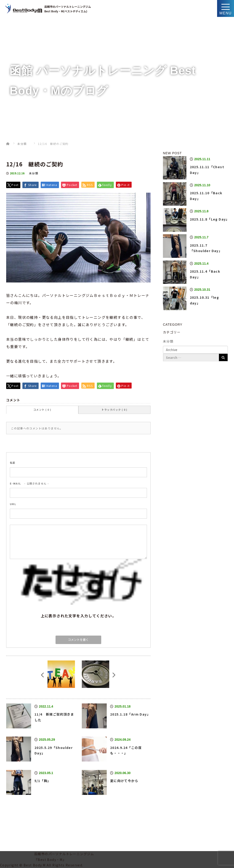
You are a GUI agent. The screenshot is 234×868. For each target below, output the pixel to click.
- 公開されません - (29, 483)
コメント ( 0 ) (42, 410)
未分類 (34, 173)
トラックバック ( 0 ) (114, 410)
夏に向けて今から (124, 781)
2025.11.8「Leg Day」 (210, 219)
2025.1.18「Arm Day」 (130, 714)
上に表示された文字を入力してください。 (78, 616)
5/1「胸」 (43, 781)
